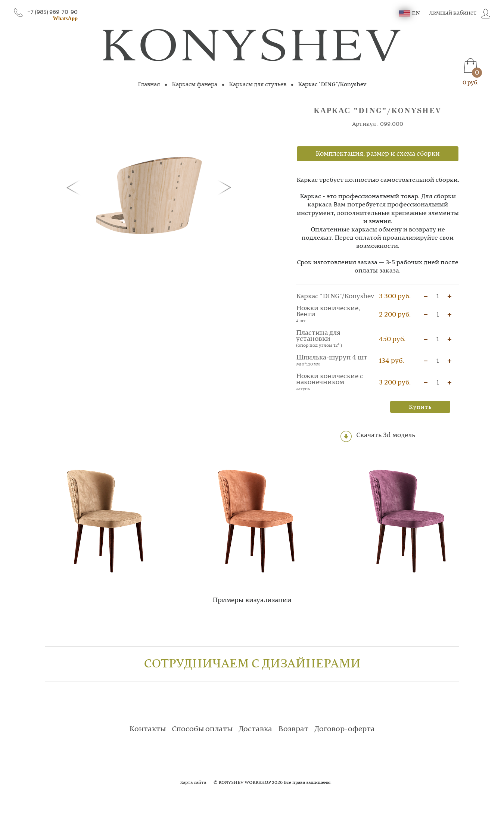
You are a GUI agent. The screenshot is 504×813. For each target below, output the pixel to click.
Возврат (293, 729)
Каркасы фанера (195, 85)
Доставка (255, 729)
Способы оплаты (202, 729)
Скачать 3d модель (378, 436)
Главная (149, 85)
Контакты (147, 729)
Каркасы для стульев (258, 85)
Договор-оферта (345, 729)
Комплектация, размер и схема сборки (378, 154)
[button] (75, 187)
